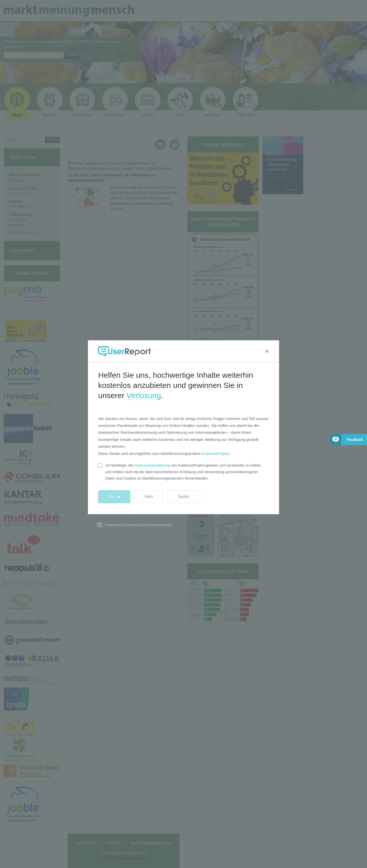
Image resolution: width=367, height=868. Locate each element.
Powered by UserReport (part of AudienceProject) (139, 525)
